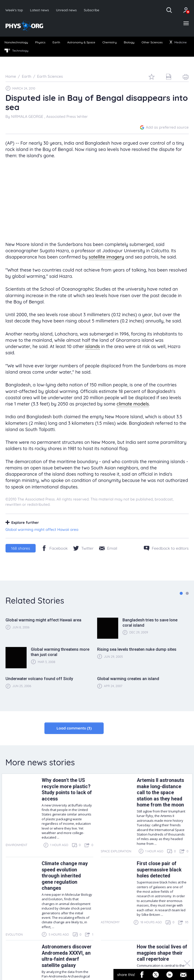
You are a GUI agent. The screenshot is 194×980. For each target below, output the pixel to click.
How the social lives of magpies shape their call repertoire (162, 953)
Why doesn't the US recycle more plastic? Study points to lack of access (67, 789)
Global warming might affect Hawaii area (42, 529)
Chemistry (110, 42)
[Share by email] (108, 548)
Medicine (178, 42)
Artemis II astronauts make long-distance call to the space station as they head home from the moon (160, 793)
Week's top (14, 10)
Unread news (66, 10)
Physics (40, 42)
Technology (16, 51)
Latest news (39, 10)
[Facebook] (55, 548)
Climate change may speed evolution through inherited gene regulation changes (65, 876)
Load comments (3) (74, 728)
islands (93, 346)
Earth (56, 42)
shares (21, 548)
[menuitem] (16, 43)
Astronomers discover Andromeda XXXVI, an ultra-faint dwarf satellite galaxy (67, 956)
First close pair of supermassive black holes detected (159, 870)
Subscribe (92, 10)
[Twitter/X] (83, 548)
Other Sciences (152, 42)
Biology (129, 42)
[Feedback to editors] (166, 548)
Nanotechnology (16, 42)
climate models (133, 404)
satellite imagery (106, 257)
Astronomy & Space (81, 42)
